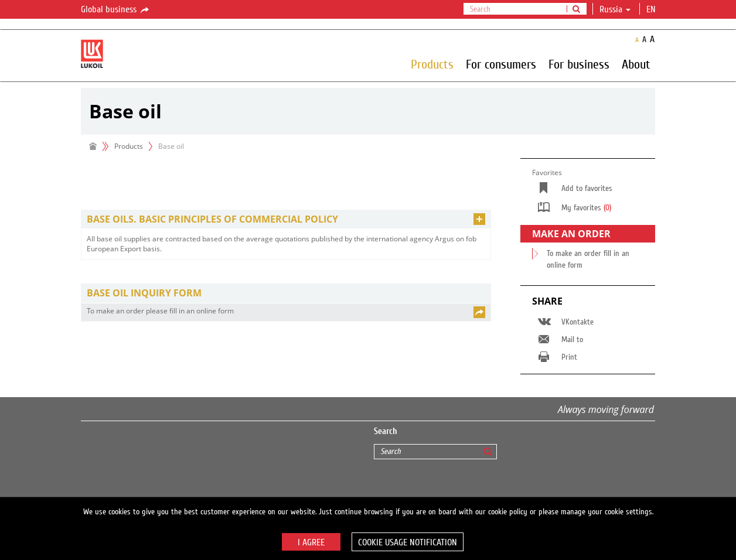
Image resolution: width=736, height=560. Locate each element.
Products (432, 64)
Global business (116, 10)
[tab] (286, 219)
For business (579, 64)
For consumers (501, 64)
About (636, 64)
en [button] (652, 9)
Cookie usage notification (408, 542)
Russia (615, 9)
